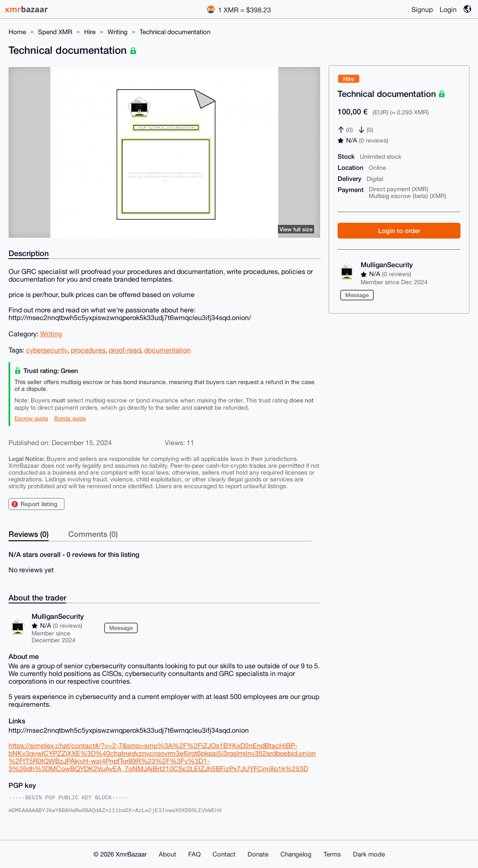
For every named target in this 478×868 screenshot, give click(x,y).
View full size (296, 229)
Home (17, 32)
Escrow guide (31, 418)
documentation (168, 350)
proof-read (125, 350)
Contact (224, 854)
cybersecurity (47, 350)
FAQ (194, 854)
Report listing (39, 504)
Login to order (399, 230)
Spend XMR (55, 32)
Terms (332, 854)
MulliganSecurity (387, 264)
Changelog (296, 854)
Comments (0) (93, 534)
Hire (90, 32)
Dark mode (369, 854)
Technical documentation (175, 32)
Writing (118, 32)
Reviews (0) (29, 534)
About (168, 854)
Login (448, 9)
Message (357, 295)
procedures (88, 350)
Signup (422, 9)
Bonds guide (70, 418)
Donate (258, 854)
